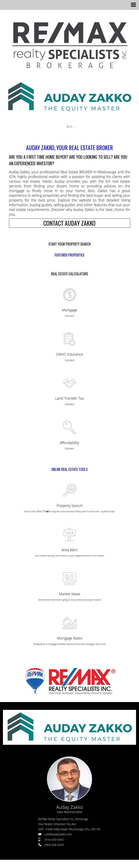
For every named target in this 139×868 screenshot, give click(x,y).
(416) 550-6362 (54, 839)
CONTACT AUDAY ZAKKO (69, 223)
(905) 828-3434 (54, 845)
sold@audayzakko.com (58, 834)
